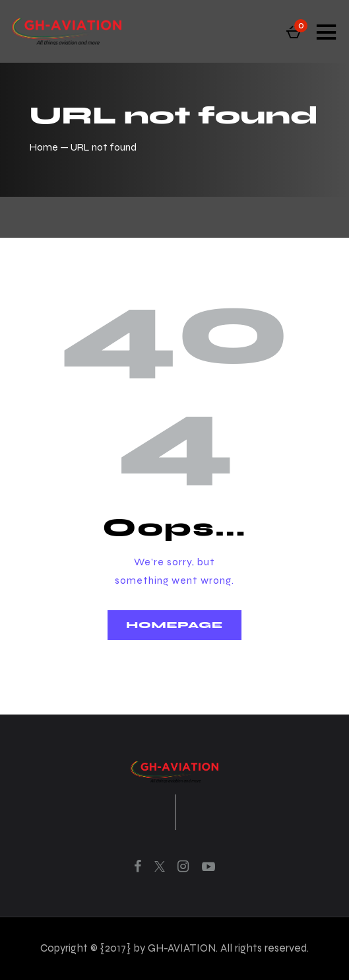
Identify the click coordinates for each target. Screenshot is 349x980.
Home (44, 147)
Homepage (174, 625)
